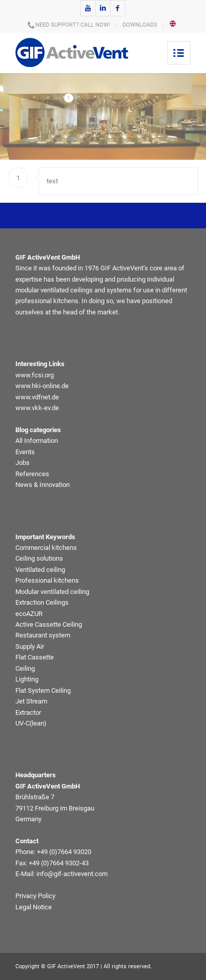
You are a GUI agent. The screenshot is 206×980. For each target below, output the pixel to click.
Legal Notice (34, 907)
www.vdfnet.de (37, 397)
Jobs (23, 463)
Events (25, 452)
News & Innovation (43, 485)
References (32, 474)
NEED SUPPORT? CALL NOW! (73, 25)
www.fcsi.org (35, 375)
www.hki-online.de (42, 386)
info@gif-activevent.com (72, 874)
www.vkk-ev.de (37, 408)
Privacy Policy (35, 896)
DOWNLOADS (140, 25)
